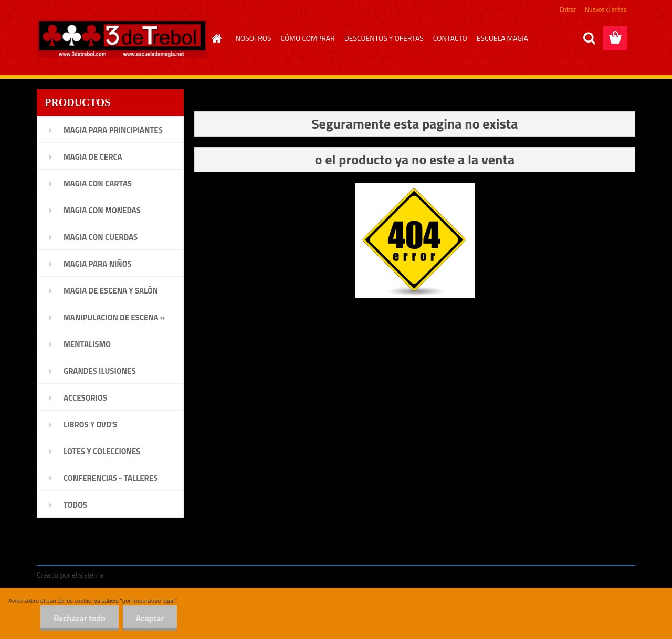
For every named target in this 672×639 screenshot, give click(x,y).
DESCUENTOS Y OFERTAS (384, 38)
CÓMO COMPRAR (308, 38)
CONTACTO (450, 38)
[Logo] (122, 39)
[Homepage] (216, 38)
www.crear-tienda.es (139, 575)
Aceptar (150, 618)
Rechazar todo (80, 618)
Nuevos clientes (606, 9)
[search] (589, 38)
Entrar (568, 9)
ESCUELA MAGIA (502, 38)
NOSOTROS (254, 38)
